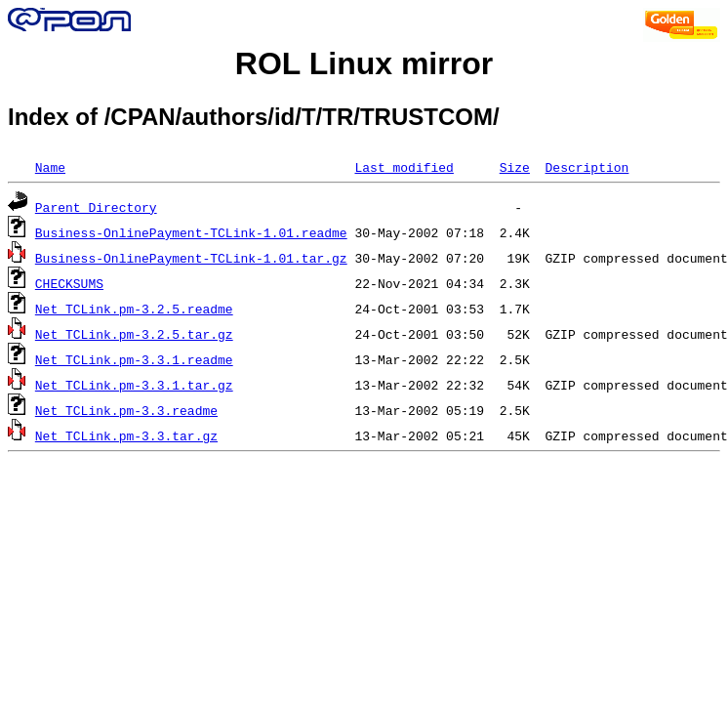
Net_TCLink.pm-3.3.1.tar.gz (134, 385)
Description (586, 167)
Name (50, 167)
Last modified (404, 167)
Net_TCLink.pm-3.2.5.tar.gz (134, 334)
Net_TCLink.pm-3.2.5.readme (134, 309)
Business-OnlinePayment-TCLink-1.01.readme (191, 232)
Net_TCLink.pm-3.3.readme (126, 410)
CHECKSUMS (69, 283)
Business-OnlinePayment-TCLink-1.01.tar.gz (191, 258)
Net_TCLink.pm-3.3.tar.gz (126, 435)
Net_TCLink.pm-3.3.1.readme (134, 359)
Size (515, 167)
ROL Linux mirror (364, 63)
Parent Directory (96, 207)
